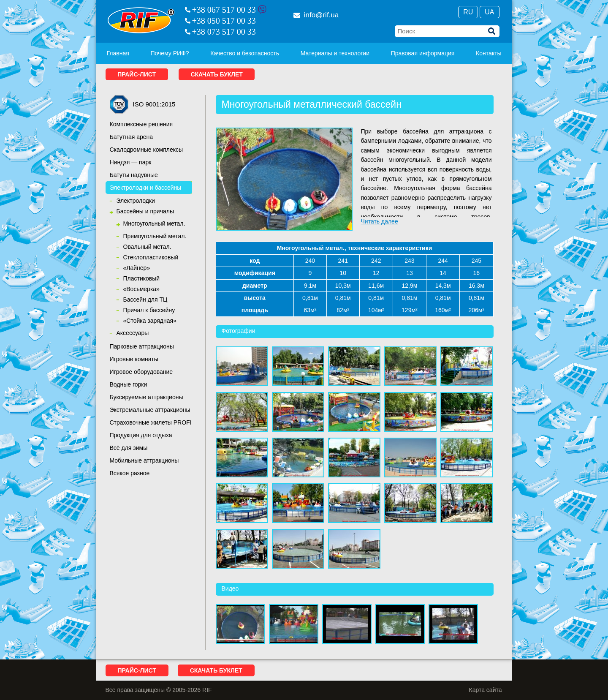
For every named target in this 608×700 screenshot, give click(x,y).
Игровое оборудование (141, 372)
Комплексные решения (141, 124)
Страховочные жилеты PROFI (151, 422)
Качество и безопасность (245, 53)
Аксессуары (133, 333)
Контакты (489, 53)
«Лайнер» (137, 268)
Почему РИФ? (170, 53)
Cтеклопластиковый (151, 257)
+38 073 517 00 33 (224, 32)
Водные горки (129, 384)
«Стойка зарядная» (150, 321)
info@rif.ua (316, 15)
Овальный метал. (147, 247)
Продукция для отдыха (141, 435)
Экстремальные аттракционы (150, 410)
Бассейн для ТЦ (145, 300)
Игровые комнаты (134, 359)
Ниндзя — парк (131, 162)
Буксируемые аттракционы (147, 397)
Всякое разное (130, 473)
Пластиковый (142, 278)
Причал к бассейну (149, 310)
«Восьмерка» (141, 289)
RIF (141, 20)
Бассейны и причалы (145, 211)
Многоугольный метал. (154, 223)
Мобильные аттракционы (144, 460)
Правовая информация (423, 53)
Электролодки (136, 201)
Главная (118, 53)
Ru (468, 12)
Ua (489, 12)
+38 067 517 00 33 (224, 10)
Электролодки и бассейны (146, 188)
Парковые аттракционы (142, 346)
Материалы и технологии (335, 53)
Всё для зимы (129, 448)
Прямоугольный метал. (155, 236)
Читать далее (380, 221)
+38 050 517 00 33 (224, 21)
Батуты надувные (134, 175)
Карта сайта (486, 690)
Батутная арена (132, 137)
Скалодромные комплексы (147, 150)
